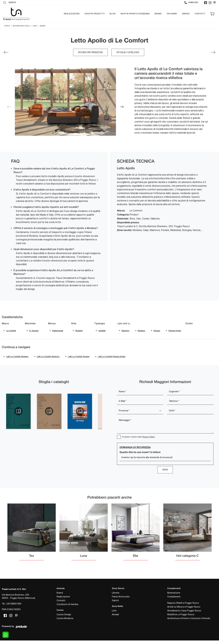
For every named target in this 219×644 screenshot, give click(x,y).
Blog (113, 14)
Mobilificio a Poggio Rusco (181, 615)
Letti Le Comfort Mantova (48, 357)
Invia (165, 470)
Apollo (43, 26)
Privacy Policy (149, 437)
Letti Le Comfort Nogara (79, 357)
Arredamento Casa (21, 26)
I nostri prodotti (94, 14)
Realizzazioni (72, 14)
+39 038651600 (13, 604)
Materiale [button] (30, 324)
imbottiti (102, 331)
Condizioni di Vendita (67, 605)
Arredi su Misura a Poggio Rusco (184, 607)
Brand (158, 14)
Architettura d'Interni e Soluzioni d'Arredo (189, 619)
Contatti (200, 14)
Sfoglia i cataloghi (128, 52)
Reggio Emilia (175, 331)
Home (7, 26)
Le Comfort (11, 331)
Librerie (116, 593)
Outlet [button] (189, 324)
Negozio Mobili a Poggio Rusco (183, 603)
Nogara (157, 331)
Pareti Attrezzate (121, 597)
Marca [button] (5, 324)
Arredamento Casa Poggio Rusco (184, 611)
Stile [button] (74, 324)
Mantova (125, 331)
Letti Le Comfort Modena (17, 357)
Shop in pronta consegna (135, 14)
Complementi (174, 597)
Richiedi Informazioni (90, 52)
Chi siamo (172, 14)
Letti (35, 26)
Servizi (186, 14)
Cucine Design (64, 615)
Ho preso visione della (138, 437)
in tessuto (34, 331)
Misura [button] (52, 324)
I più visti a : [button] (124, 324)
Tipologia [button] (99, 324)
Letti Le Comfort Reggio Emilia (112, 357)
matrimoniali (58, 331)
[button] (122, 107)
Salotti (115, 601)
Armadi (115, 615)
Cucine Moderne (65, 619)
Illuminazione (174, 593)
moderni (79, 331)
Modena (142, 331)
